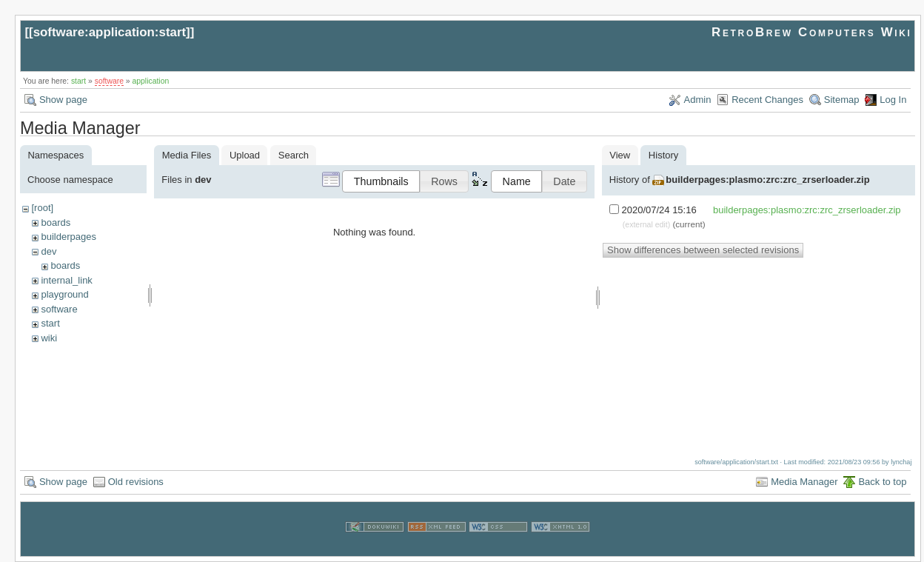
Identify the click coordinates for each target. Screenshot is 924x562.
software (109, 81)
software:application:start (110, 32)
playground (64, 294)
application (151, 81)
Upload (245, 155)
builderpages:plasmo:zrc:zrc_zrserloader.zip (767, 180)
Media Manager (804, 482)
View (620, 155)
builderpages (68, 237)
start (78, 81)
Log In (893, 100)
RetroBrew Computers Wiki (812, 32)
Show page (63, 100)
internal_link (66, 280)
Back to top (882, 482)
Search (294, 155)
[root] (42, 208)
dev (48, 251)
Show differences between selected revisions (703, 250)
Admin (698, 100)
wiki (49, 338)
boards (56, 223)
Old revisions (136, 482)
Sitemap (842, 100)
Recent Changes (767, 100)
